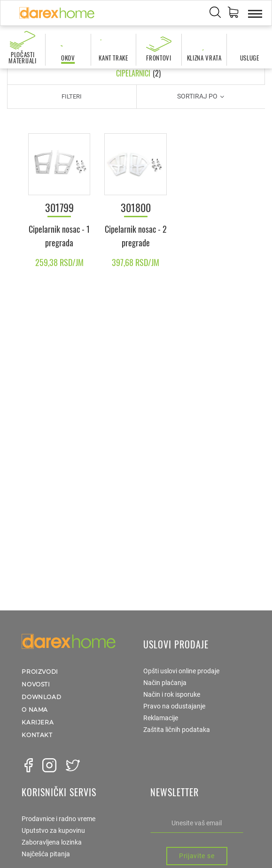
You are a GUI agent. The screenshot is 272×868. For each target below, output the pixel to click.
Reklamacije (161, 718)
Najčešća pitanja (46, 854)
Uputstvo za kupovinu (53, 830)
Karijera (38, 722)
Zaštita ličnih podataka (177, 730)
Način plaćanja (165, 683)
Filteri (72, 96)
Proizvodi (40, 672)
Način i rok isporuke (172, 694)
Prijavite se (197, 856)
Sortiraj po (201, 96)
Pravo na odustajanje (174, 706)
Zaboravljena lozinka (52, 842)
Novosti (36, 684)
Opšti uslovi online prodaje (181, 671)
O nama (35, 710)
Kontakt (37, 735)
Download (41, 697)
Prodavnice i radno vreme (58, 819)
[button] (233, 14)
